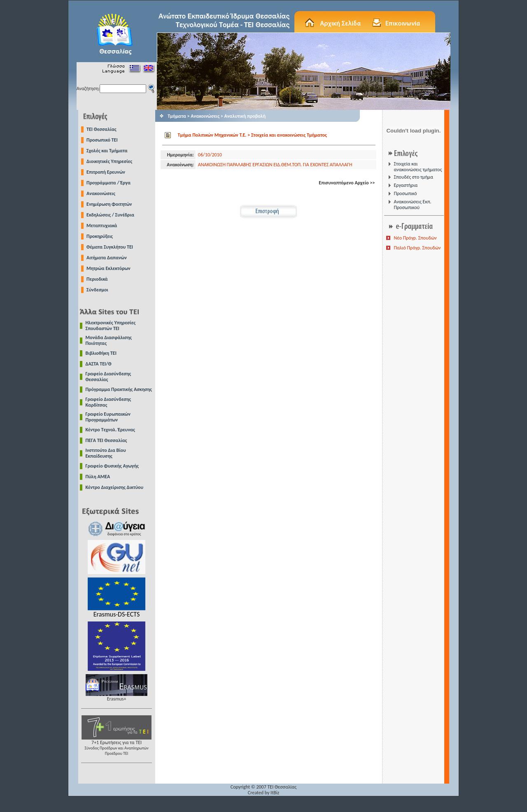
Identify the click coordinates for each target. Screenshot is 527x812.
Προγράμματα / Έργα (108, 183)
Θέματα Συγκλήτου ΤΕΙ (110, 247)
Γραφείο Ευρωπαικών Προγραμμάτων (108, 417)
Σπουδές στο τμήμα (413, 177)
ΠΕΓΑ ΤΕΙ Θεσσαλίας (106, 440)
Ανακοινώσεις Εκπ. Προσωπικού (412, 205)
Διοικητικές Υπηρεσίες (109, 161)
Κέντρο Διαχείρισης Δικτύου (115, 487)
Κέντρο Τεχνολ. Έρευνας (111, 430)
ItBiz (275, 793)
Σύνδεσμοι (97, 290)
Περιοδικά (97, 279)
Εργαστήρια (406, 185)
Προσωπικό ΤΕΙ (102, 140)
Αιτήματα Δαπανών (107, 258)
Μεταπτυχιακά (102, 226)
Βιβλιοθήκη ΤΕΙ (101, 353)
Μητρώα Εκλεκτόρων (108, 268)
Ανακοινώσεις (101, 193)
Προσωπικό (405, 193)
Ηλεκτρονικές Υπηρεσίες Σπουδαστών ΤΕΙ (111, 326)
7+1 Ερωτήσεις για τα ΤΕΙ (117, 746)
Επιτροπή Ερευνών (106, 172)
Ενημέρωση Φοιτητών (109, 204)
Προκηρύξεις (100, 236)
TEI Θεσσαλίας (101, 129)
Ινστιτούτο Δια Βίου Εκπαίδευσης (106, 453)
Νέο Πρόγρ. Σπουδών (415, 238)
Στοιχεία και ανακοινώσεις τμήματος (418, 167)
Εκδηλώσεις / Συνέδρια (110, 215)
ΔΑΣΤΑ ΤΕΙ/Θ (99, 364)
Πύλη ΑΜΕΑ (98, 477)
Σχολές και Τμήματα (107, 151)
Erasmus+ (117, 697)
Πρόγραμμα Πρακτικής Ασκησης (119, 389)
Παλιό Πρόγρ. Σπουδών (417, 248)
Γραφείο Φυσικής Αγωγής (112, 466)
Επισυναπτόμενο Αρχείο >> (347, 183)
